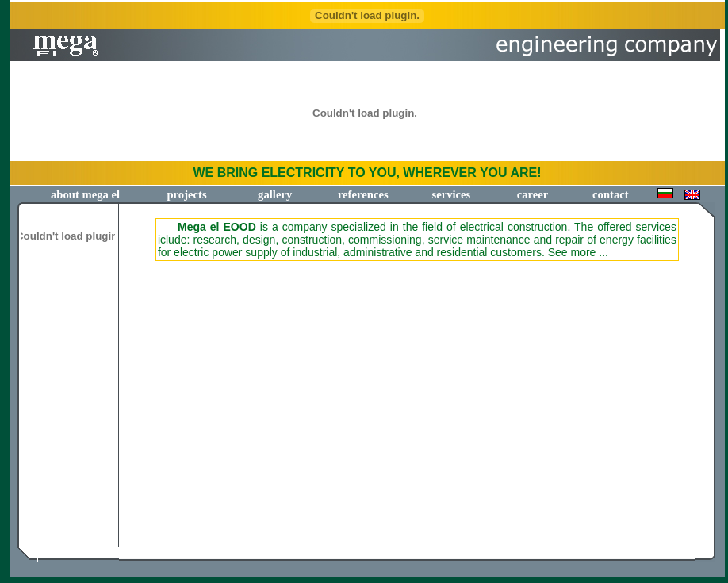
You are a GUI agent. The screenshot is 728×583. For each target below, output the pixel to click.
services (451, 194)
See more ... (578, 252)
